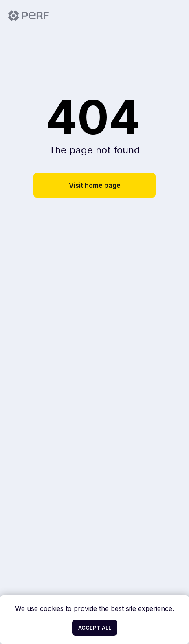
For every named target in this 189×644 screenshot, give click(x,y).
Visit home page (95, 185)
